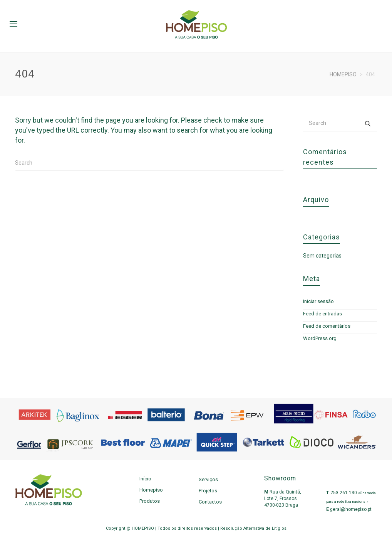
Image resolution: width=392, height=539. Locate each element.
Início (145, 479)
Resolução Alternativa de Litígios (253, 528)
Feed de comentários (327, 326)
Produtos (150, 501)
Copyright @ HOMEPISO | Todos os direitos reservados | (163, 528)
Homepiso (151, 490)
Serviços (208, 479)
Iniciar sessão (318, 301)
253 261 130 (344, 493)
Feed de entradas (322, 314)
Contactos (210, 502)
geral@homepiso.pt (351, 509)
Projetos (208, 491)
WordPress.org (320, 338)
